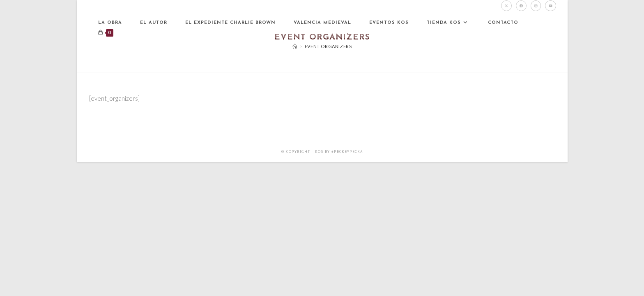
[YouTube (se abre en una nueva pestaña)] (551, 6)
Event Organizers (328, 46)
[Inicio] (295, 46)
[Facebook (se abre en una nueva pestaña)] (521, 6)
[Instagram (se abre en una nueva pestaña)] (536, 6)
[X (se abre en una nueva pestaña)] (506, 6)
